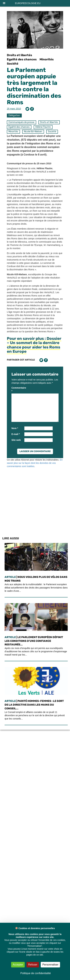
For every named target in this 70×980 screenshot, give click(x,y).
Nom (15, 428)
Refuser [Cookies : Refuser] (33, 965)
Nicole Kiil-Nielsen (33, 132)
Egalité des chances (22, 59)
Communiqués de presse (21, 122)
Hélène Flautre (43, 127)
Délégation (14, 115)
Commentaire (18, 389)
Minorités (47, 59)
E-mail (16, 434)
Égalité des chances (19, 127)
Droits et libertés (19, 55)
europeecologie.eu (28, 3)
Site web (16, 440)
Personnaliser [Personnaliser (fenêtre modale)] (50, 965)
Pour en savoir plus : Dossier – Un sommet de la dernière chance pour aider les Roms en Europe (34, 345)
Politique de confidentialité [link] (36, 973)
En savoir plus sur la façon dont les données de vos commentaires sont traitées (35, 463)
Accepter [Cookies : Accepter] (18, 965)
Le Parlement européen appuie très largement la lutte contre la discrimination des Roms (34, 86)
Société (13, 64)
